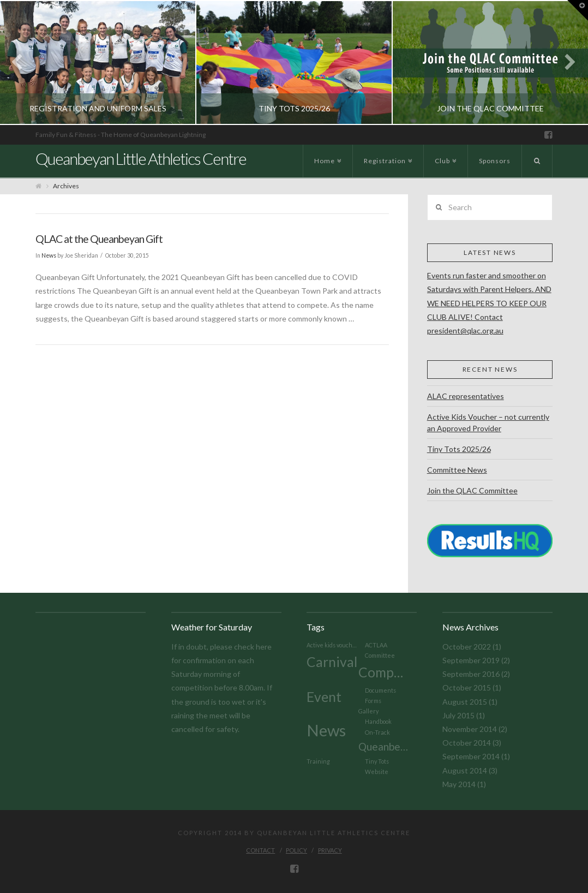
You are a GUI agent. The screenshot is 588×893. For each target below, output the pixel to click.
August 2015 (465, 702)
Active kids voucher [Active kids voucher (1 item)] (332, 645)
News (49, 255)
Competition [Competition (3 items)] (384, 672)
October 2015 (467, 687)
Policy (296, 850)
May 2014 (459, 784)
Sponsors (495, 161)
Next (565, 62)
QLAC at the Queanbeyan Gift (99, 239)
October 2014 (467, 743)
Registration (387, 155)
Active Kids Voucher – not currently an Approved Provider (488, 422)
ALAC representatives (466, 396)
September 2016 (471, 674)
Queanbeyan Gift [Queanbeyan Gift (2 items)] (384, 746)
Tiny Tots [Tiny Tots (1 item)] (377, 761)
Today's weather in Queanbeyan (169, 630)
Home (326, 155)
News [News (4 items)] (326, 730)
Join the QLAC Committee (472, 490)
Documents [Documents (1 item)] (380, 690)
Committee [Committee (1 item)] (380, 655)
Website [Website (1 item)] (377, 772)
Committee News (457, 470)
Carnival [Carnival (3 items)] (332, 662)
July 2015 (458, 715)
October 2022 (467, 647)
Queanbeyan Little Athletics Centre (141, 158)
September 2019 (471, 660)
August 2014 (465, 770)
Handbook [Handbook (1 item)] (378, 721)
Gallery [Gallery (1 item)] (368, 711)
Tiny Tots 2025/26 (459, 449)
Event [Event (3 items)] (324, 697)
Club (444, 155)
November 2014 (470, 729)
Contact (260, 850)
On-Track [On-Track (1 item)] (377, 732)
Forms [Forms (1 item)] (373, 701)
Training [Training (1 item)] (318, 761)
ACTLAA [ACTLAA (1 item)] (376, 645)
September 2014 (471, 756)
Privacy (330, 850)
